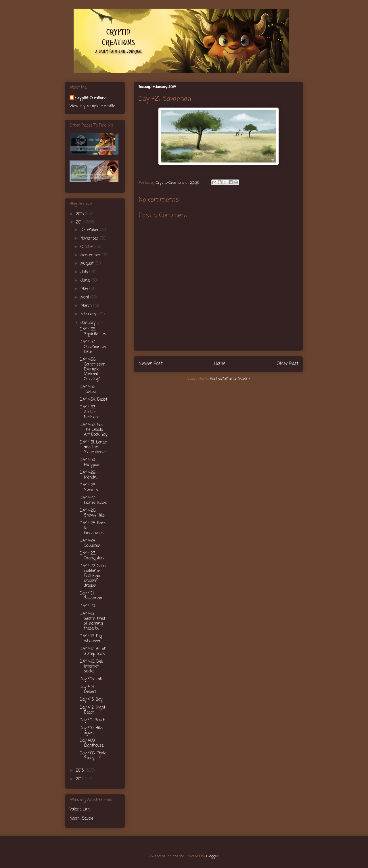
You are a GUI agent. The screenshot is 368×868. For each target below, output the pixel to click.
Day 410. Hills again (91, 731)
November (90, 239)
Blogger (212, 856)
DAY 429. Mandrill (89, 475)
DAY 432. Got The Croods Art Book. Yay (93, 430)
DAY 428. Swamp (89, 488)
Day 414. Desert (88, 689)
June (86, 281)
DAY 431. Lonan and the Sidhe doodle (93, 447)
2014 (80, 222)
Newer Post (151, 364)
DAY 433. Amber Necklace (89, 412)
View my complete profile (92, 106)
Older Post (287, 364)
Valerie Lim (80, 809)
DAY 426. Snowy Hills (92, 513)
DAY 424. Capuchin (90, 543)
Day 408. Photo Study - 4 (93, 756)
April (85, 298)
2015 (80, 214)
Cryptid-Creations (91, 98)
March (87, 306)
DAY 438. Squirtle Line (93, 332)
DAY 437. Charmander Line (93, 347)
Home (220, 364)
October (88, 247)
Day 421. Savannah (91, 596)
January (89, 323)
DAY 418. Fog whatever (91, 639)
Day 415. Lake (92, 679)
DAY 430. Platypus (89, 462)
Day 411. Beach (92, 720)
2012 (80, 779)
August (88, 264)
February (89, 314)
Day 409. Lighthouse (92, 743)
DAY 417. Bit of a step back (93, 651)
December (90, 230)
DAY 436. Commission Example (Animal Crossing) (93, 369)
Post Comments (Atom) (230, 379)
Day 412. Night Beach (92, 710)
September (91, 255)
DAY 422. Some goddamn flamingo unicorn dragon (93, 576)
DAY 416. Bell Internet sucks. (91, 667)
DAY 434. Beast (93, 400)
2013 (80, 771)
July (85, 272)
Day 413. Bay (91, 700)
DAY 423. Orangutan (92, 556)
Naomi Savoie (81, 819)
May (85, 289)
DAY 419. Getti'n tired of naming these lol (92, 621)
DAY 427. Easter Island (93, 500)
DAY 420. (88, 606)
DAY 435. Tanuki (88, 389)
